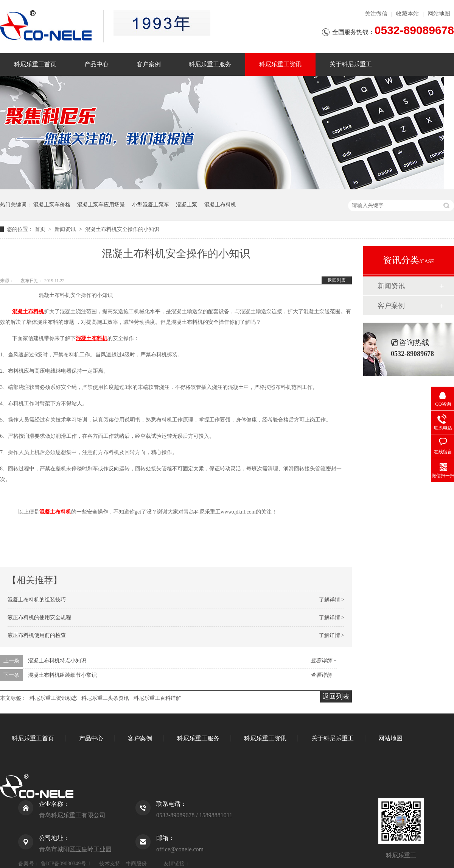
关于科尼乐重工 (351, 64)
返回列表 (337, 280)
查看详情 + (324, 661)
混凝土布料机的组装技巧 (37, 600)
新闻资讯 (66, 229)
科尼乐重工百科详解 (157, 698)
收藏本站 (407, 14)
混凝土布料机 (220, 205)
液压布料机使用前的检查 (37, 635)
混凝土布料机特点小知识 (57, 661)
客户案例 (149, 64)
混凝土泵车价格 (52, 205)
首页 (41, 229)
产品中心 (96, 64)
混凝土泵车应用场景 (101, 205)
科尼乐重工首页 (35, 64)
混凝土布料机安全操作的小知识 (122, 229)
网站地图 (439, 14)
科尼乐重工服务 (210, 64)
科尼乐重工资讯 (280, 64)
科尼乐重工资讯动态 (53, 698)
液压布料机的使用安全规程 (39, 617)
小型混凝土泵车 (151, 205)
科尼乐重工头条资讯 (105, 698)
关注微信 (376, 14)
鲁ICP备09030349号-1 (66, 864)
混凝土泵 (187, 205)
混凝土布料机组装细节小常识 (62, 675)
